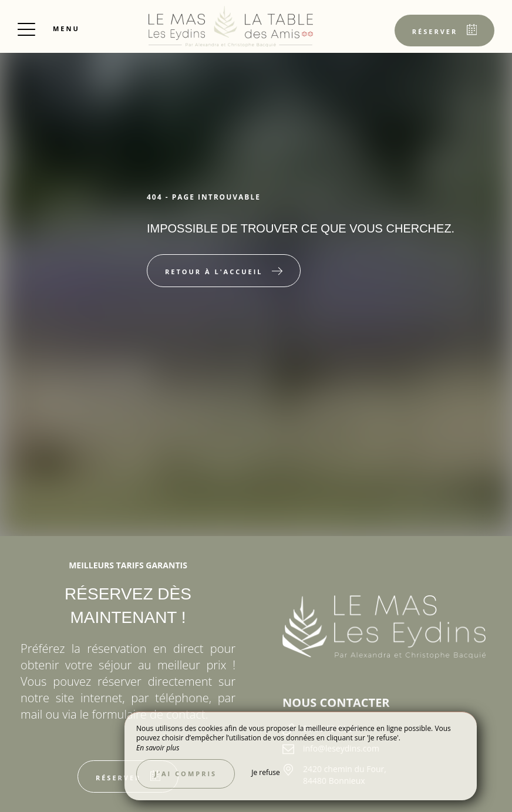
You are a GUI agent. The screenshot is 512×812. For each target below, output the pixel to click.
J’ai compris (186, 774)
